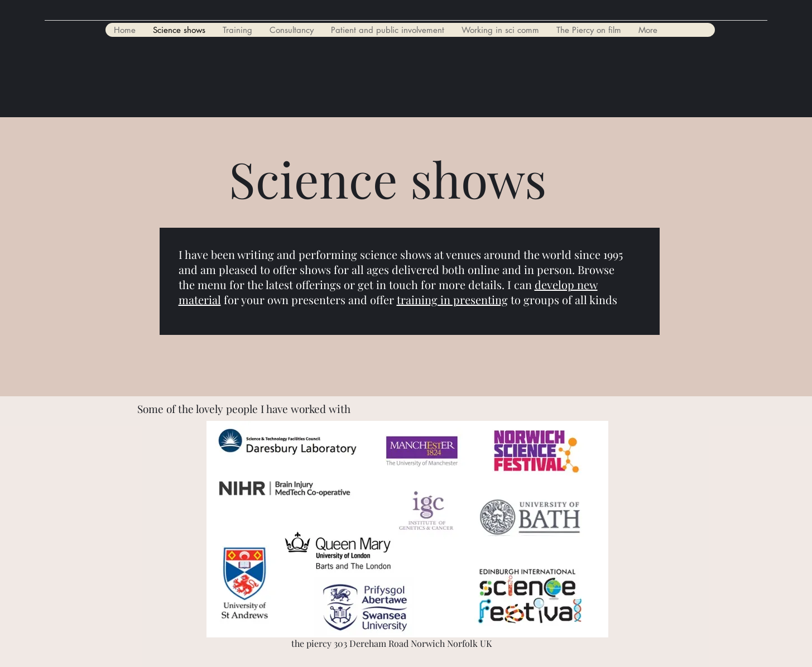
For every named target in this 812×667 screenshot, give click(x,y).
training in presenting (452, 299)
